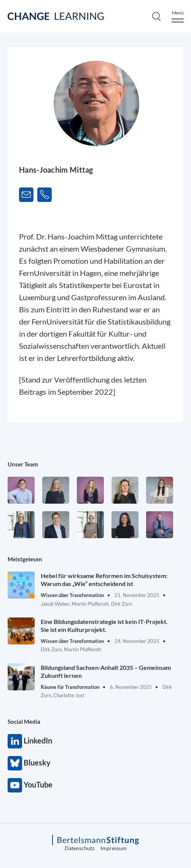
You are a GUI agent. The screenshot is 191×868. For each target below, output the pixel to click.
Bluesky (15, 763)
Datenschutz (80, 848)
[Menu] (178, 17)
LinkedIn (15, 741)
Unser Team (23, 464)
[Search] (156, 16)
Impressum (114, 848)
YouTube (15, 785)
